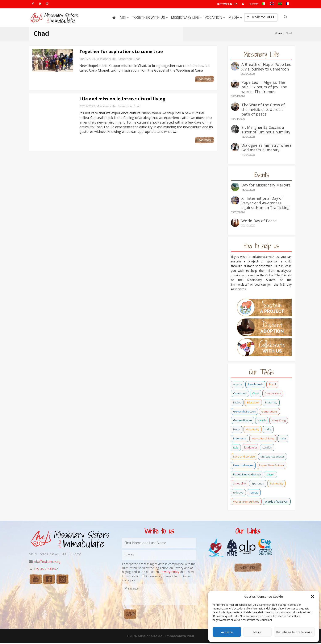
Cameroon (125, 60)
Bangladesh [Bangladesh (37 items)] (255, 385)
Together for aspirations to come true (121, 52)
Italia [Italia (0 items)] (283, 439)
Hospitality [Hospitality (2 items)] (253, 430)
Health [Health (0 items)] (262, 421)
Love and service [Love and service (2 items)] (244, 457)
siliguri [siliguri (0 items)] (270, 475)
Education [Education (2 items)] (253, 403)
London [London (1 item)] (267, 448)
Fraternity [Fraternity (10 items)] (271, 403)
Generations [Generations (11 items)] (269, 412)
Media (234, 18)
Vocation (214, 18)
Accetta (227, 632)
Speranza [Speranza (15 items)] (258, 484)
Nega (257, 632)
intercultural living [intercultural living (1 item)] (263, 439)
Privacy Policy (170, 573)
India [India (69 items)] (268, 430)
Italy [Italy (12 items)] (236, 448)
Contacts (253, 4)
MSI (123, 18)
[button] (313, 596)
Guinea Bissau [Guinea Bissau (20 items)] (243, 421)
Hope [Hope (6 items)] (237, 430)
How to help (261, 18)
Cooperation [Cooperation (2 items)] (273, 394)
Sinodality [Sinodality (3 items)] (239, 484)
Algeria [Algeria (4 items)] (238, 385)
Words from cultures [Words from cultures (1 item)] (246, 502)
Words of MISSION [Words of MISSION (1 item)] (277, 502)
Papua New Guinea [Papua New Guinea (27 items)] (271, 466)
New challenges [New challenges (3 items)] (243, 466)
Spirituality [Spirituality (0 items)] (276, 484)
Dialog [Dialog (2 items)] (237, 403)
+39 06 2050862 (46, 570)
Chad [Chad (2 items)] (256, 394)
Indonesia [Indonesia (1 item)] (240, 439)
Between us (227, 5)
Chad (137, 60)
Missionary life (185, 18)
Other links (248, 568)
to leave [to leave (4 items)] (238, 493)
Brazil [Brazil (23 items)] (272, 385)
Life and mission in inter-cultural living (122, 100)
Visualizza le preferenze (294, 632)
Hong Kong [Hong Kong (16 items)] (279, 421)
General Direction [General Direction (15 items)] (244, 412)
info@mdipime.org (47, 562)
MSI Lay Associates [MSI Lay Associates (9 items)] (273, 457)
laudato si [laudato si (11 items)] (250, 448)
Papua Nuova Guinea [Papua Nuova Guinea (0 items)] (247, 475)
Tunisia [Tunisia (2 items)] (254, 493)
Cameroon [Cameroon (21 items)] (240, 394)
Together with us (149, 18)
